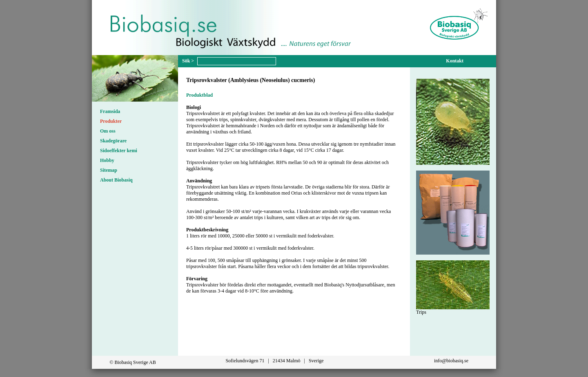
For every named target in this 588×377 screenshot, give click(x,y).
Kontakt (455, 61)
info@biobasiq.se (451, 361)
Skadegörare (113, 141)
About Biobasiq (116, 180)
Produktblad (199, 95)
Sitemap (109, 170)
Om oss (108, 131)
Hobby (107, 160)
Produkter (111, 121)
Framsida (110, 111)
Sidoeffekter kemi (119, 151)
